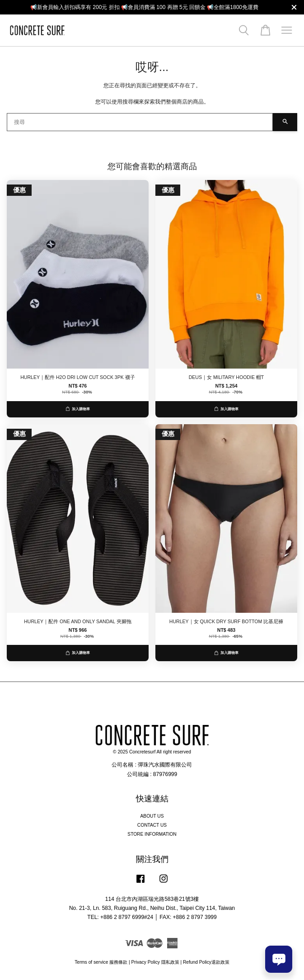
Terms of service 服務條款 (101, 962)
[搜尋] (140, 122)
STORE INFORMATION (152, 834)
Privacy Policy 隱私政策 (155, 962)
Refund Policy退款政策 (206, 962)
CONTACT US (152, 825)
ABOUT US (152, 816)
